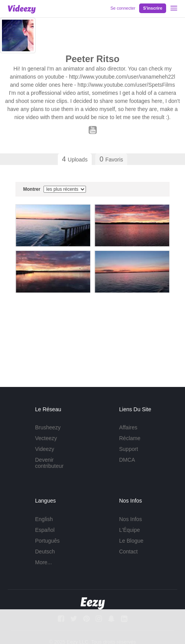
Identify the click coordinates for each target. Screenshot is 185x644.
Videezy (45, 449)
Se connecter (123, 8)
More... (44, 562)
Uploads (75, 159)
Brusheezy (48, 427)
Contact (128, 552)
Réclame (130, 438)
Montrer (55, 189)
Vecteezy (46, 438)
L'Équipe (129, 530)
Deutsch (45, 552)
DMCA (127, 460)
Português (47, 541)
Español (45, 530)
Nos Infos (130, 519)
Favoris (111, 159)
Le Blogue (131, 541)
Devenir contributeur (49, 463)
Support (129, 449)
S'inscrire (153, 8)
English (44, 519)
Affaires (128, 427)
